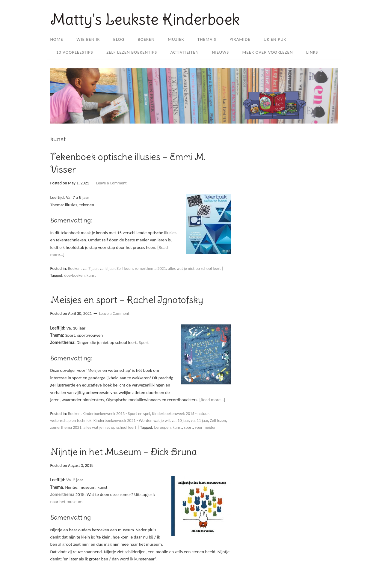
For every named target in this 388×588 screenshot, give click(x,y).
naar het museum (67, 502)
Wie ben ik (88, 39)
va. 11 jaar (199, 421)
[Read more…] (212, 400)
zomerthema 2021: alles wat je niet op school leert (178, 269)
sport (188, 427)
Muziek (176, 39)
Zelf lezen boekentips (132, 52)
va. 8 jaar (107, 269)
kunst (91, 275)
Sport (144, 342)
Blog (119, 39)
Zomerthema (62, 494)
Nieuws (221, 52)
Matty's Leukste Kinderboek (145, 19)
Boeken (146, 39)
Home (57, 39)
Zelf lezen (125, 269)
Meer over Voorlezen (268, 52)
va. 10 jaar (180, 421)
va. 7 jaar (90, 269)
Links (312, 52)
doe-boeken (74, 275)
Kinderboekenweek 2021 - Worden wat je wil (132, 421)
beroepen (162, 427)
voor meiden (206, 427)
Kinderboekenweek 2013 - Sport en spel (117, 414)
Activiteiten (184, 52)
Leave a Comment (111, 183)
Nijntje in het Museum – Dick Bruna (124, 452)
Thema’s (207, 39)
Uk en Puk (275, 39)
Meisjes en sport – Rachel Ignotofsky (127, 300)
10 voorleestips (75, 52)
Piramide (240, 39)
